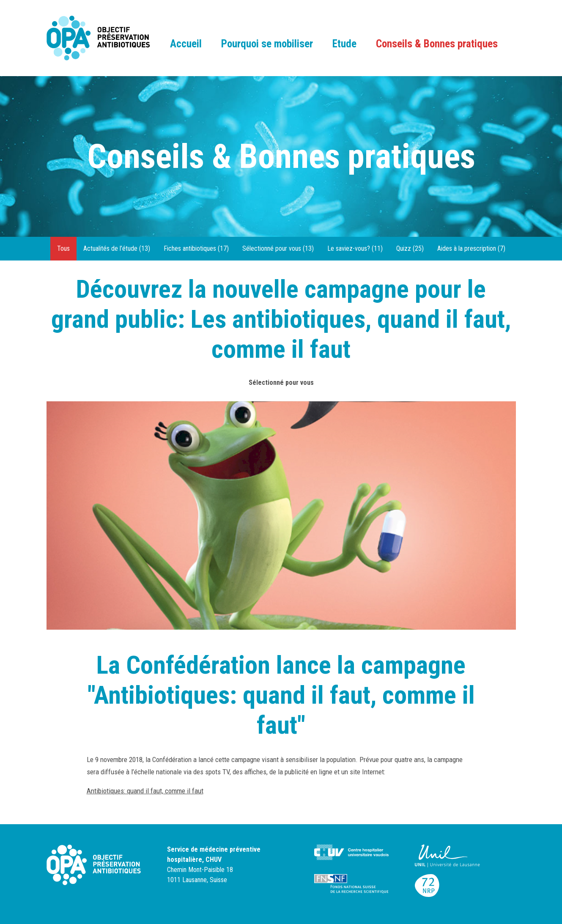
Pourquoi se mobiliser (267, 44)
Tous (63, 248)
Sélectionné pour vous (281, 382)
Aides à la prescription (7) (471, 248)
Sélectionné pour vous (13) (278, 248)
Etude (344, 44)
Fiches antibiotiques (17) (196, 248)
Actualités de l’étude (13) (117, 248)
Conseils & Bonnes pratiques (437, 44)
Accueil (186, 44)
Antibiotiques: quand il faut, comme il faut (145, 791)
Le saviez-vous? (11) (355, 248)
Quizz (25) (410, 248)
